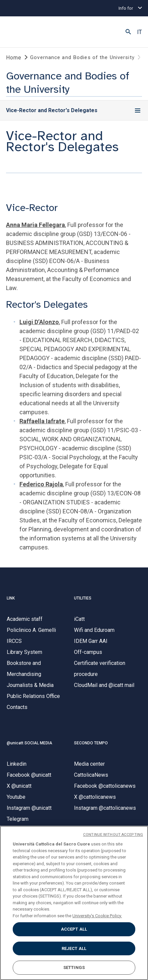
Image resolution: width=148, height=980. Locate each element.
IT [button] (139, 32)
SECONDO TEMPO (91, 743)
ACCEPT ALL (74, 929)
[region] (74, 903)
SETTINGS (74, 967)
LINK (11, 598)
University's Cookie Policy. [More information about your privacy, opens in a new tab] (97, 916)
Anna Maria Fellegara (35, 225)
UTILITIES (83, 598)
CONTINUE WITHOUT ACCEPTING (113, 835)
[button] (128, 32)
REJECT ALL (74, 948)
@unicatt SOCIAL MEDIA (29, 743)
